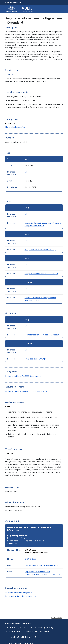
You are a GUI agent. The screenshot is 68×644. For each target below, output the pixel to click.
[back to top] (34, 620)
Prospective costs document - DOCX (40, 250)
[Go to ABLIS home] (19, 9)
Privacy (50, 630)
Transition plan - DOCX (35, 359)
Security (9, 634)
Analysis (39, 634)
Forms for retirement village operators (42, 335)
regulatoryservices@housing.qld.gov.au (41, 565)
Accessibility (40, 630)
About (8, 630)
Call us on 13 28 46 (23, 639)
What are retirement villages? (18, 592)
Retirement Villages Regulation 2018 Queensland (26, 391)
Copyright (17, 630)
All (26, 172)
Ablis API (18, 634)
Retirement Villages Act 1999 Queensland (23, 376)
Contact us (29, 634)
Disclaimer (28, 630)
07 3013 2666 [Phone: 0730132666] (30, 559)
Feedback (48, 634)
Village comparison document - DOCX (41, 274)
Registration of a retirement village (21, 596)
